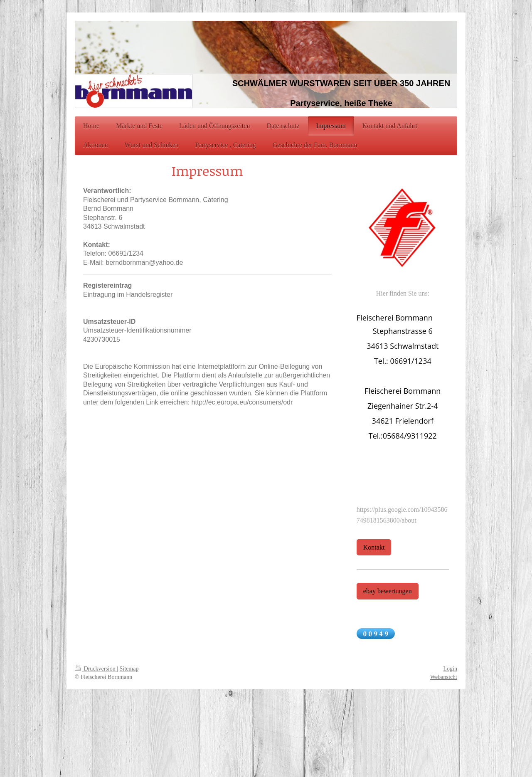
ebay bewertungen (388, 591)
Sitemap (129, 669)
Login (450, 669)
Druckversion (96, 669)
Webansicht (444, 677)
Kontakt (374, 547)
